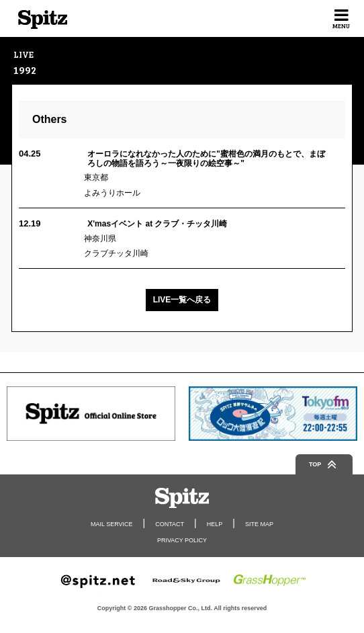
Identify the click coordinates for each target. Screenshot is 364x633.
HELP (215, 524)
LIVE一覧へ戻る (182, 300)
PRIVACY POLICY (182, 540)
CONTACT (170, 524)
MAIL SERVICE (112, 524)
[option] (91, 414)
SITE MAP (259, 524)
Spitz (43, 19)
